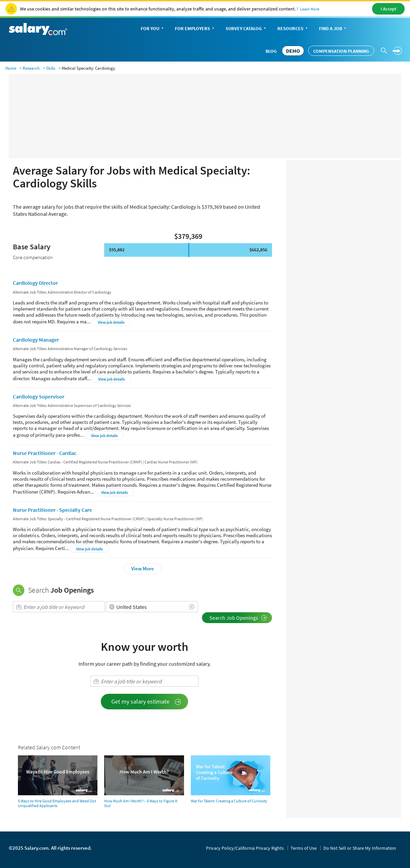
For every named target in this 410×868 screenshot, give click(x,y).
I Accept (389, 9)
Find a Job (333, 29)
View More (143, 568)
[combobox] (59, 607)
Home (11, 68)
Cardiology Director (35, 283)
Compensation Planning (341, 51)
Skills (51, 68)
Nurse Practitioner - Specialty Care (52, 510)
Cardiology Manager (36, 340)
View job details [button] (111, 322)
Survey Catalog (246, 29)
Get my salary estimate (146, 701)
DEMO (293, 51)
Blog (271, 51)
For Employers (195, 29)
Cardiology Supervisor (39, 396)
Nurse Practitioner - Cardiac (45, 453)
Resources (293, 29)
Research (31, 68)
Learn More (310, 9)
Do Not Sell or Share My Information (360, 848)
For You (153, 29)
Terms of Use (304, 848)
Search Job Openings (238, 618)
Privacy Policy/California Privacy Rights (245, 848)
